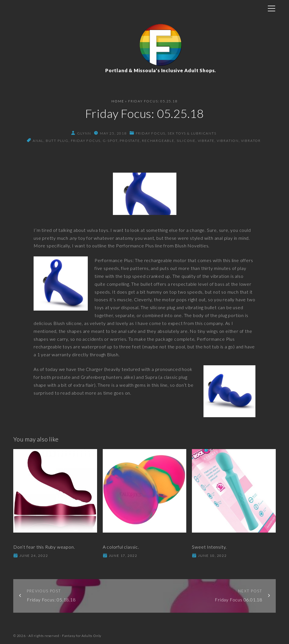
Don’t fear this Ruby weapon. (44, 547)
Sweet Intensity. (209, 547)
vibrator (251, 141)
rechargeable (158, 141)
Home (118, 101)
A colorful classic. (121, 547)
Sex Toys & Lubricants (192, 133)
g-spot (110, 141)
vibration (228, 141)
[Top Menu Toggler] (272, 8)
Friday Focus (151, 133)
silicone (186, 141)
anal (38, 141)
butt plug (57, 141)
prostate (130, 141)
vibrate (206, 141)
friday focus (86, 141)
